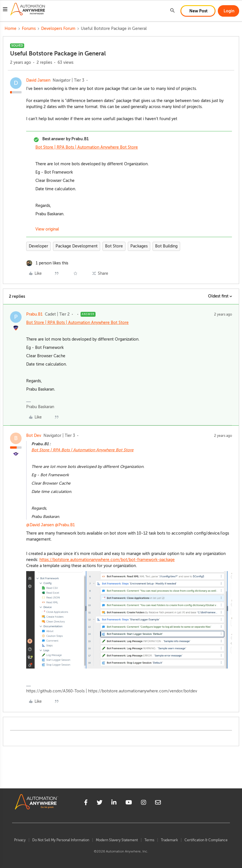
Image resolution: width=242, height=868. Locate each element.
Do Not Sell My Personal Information (61, 840)
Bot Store (114, 246)
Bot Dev (34, 436)
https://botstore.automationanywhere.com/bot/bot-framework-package (107, 560)
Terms (149, 840)
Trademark (169, 840)
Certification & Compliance (206, 840)
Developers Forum (58, 29)
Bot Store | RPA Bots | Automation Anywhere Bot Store (87, 147)
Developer (38, 246)
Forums (29, 29)
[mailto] (158, 803)
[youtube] (129, 803)
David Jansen (38, 80)
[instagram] (144, 803)
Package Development (77, 246)
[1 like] (47, 263)
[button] (5, 10)
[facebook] (86, 803)
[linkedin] (114, 803)
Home (11, 29)
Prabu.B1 (34, 314)
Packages (139, 246)
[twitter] (100, 803)
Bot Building (166, 246)
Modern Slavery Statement (117, 840)
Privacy (20, 840)
